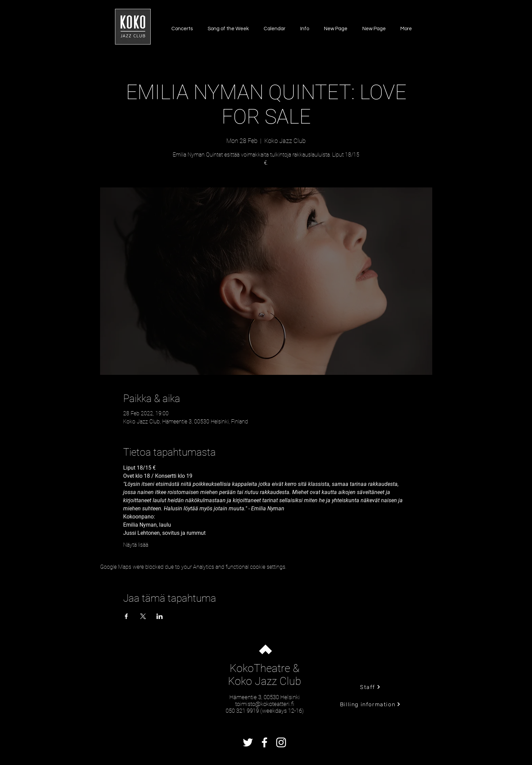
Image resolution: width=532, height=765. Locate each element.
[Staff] (370, 687)
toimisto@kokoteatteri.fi (265, 704)
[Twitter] (248, 742)
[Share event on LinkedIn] (160, 616)
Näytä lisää (136, 545)
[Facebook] (264, 742)
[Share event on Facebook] (126, 616)
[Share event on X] (143, 616)
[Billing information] (370, 704)
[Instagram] (281, 742)
